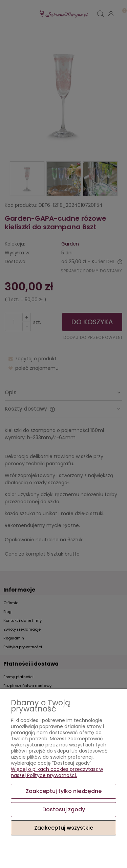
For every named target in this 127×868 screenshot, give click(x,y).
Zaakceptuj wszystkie (64, 828)
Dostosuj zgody (64, 809)
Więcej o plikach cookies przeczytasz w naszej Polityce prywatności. (57, 772)
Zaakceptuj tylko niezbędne (64, 791)
